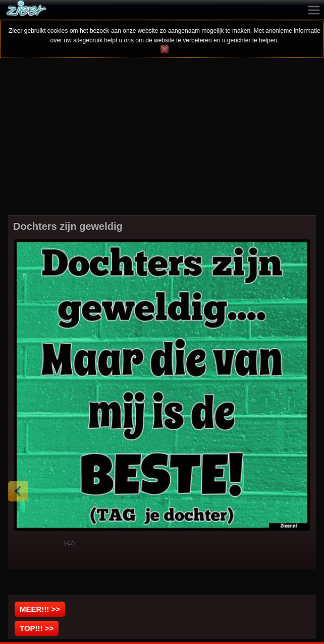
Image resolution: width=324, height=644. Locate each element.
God (24, 544)
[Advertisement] (162, 143)
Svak (49, 544)
